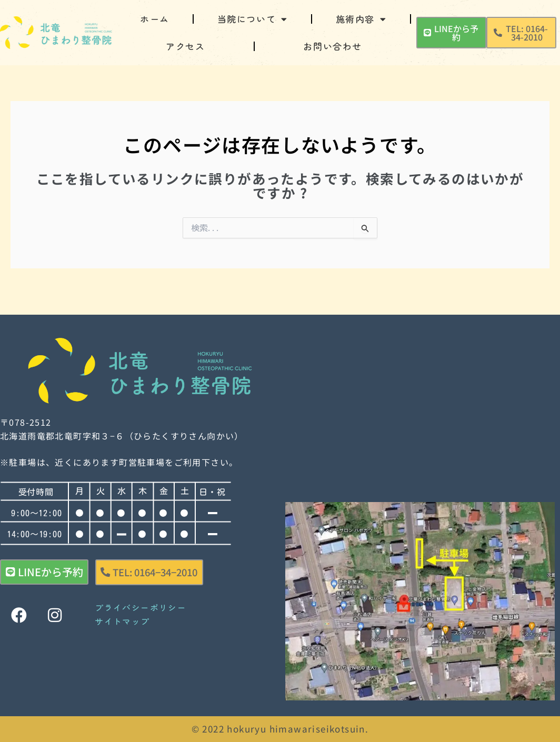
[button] (521, 33)
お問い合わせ (333, 46)
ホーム (155, 19)
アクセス (185, 46)
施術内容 (361, 19)
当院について (253, 19)
